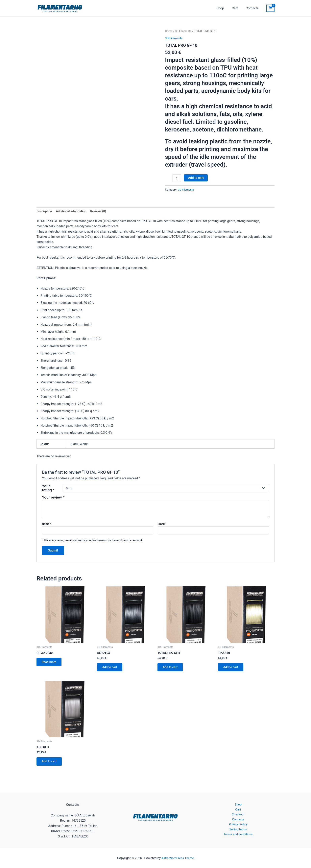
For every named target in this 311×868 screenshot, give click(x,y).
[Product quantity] (177, 178)
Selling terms (238, 831)
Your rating (48, 488)
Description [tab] (45, 211)
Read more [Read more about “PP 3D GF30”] (50, 663)
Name (47, 524)
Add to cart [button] (111, 668)
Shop (224, 8)
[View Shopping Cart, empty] (270, 8)
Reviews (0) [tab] (101, 211)
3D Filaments (184, 31)
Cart (237, 8)
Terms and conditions (238, 836)
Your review (53, 498)
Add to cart (196, 178)
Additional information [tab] (73, 211)
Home (169, 31)
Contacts (253, 8)
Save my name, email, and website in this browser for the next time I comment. (94, 541)
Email (162, 524)
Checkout (238, 815)
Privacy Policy (238, 826)
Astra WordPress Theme (178, 858)
